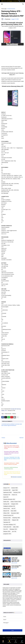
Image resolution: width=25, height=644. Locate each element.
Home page (4, 9)
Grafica (6, 502)
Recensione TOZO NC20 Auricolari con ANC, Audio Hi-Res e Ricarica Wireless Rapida (12, 473)
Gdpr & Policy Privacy (13, 639)
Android (14, 488)
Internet (7, 509)
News (14, 511)
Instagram (15, 504)
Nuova (3, 438)
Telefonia (14, 414)
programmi (7, 534)
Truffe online (7, 527)
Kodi (13, 509)
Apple (15, 490)
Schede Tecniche (11, 9)
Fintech (14, 495)
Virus (6, 529)
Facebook (7, 495)
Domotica (17, 492)
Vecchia (21, 438)
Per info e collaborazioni (17, 638)
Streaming (16, 518)
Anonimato (7, 490)
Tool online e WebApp (9, 525)
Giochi (6, 497)
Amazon (6, 488)
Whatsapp (13, 529)
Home (4, 638)
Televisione (7, 522)
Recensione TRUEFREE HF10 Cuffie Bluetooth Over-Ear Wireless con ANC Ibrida (12, 459)
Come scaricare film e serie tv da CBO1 (16, 566)
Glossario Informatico (9, 499)
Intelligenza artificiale (9, 506)
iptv (14, 531)
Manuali (6, 511)
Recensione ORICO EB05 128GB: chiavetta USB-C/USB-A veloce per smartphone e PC (11, 453)
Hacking (6, 504)
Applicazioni (8, 492)
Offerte (6, 513)
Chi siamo (9, 638)
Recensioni (15, 513)
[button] (2, 4)
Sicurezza (7, 518)
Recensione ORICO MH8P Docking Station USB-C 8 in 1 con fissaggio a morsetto (12, 447)
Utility (16, 527)
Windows (7, 531)
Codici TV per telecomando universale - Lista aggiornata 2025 (15, 559)
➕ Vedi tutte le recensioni (16, 477)
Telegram (15, 520)
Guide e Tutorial (16, 502)
